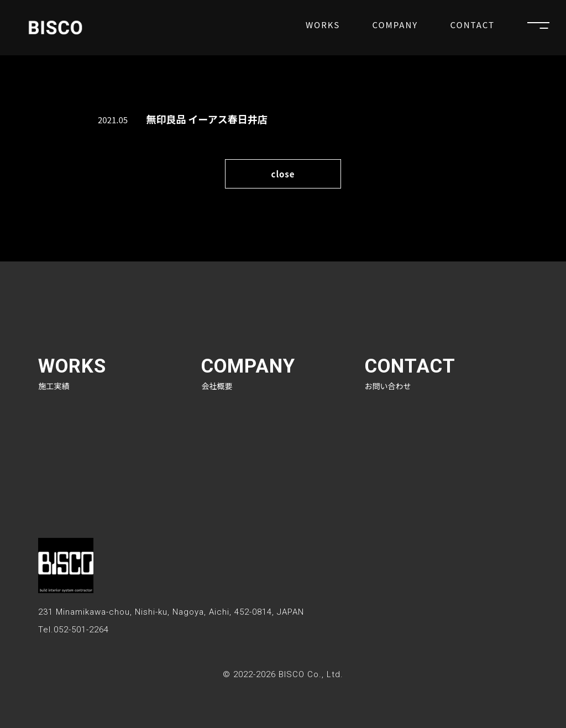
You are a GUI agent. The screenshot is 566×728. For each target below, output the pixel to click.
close (283, 174)
